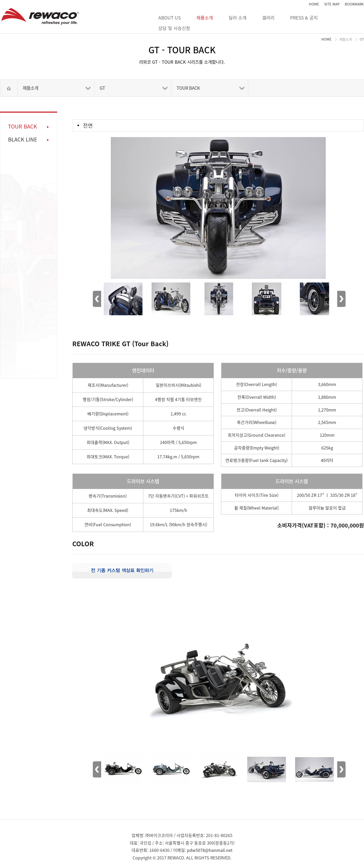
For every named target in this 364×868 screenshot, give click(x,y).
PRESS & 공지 (304, 18)
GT (102, 88)
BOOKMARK (354, 4)
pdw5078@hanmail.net (210, 850)
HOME (314, 4)
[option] (218, 199)
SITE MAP (332, 4)
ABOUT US (170, 18)
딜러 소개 (238, 18)
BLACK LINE (23, 140)
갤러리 (268, 18)
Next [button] (341, 299)
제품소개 (205, 18)
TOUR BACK (188, 88)
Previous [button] (97, 299)
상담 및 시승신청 (174, 28)
